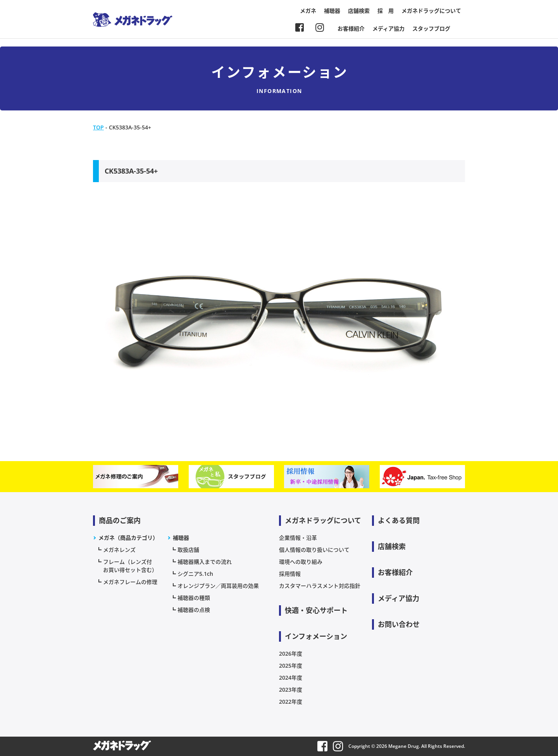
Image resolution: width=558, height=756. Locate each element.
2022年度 (291, 702)
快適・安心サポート (316, 610)
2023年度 (291, 690)
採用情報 (290, 574)
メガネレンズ (119, 550)
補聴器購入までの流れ (205, 562)
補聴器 (332, 11)
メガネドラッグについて (431, 11)
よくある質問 (399, 520)
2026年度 (291, 654)
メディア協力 (388, 28)
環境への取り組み (301, 562)
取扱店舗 (188, 550)
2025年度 (291, 666)
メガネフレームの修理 (130, 582)
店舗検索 (359, 11)
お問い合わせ (399, 624)
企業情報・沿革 (298, 538)
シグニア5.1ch (195, 574)
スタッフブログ (431, 28)
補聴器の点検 (194, 610)
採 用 (386, 11)
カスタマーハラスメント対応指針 (320, 586)
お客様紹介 (351, 28)
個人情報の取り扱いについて (314, 550)
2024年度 (291, 678)
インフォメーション (316, 636)
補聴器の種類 (194, 598)
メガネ (308, 11)
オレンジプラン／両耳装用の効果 (218, 586)
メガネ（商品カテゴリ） (128, 538)
